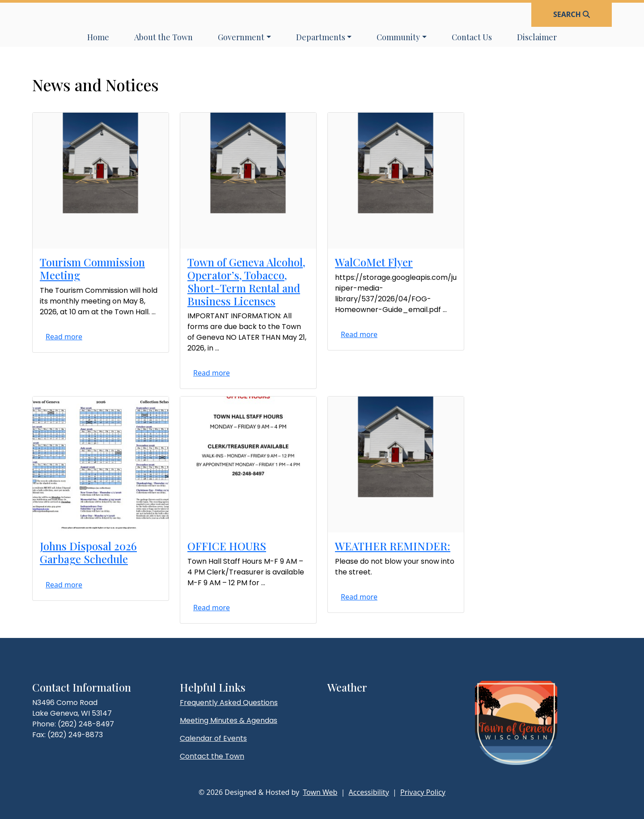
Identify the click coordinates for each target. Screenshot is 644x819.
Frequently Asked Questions (229, 703)
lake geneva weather (374, 721)
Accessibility (369, 792)
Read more (64, 337)
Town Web (320, 792)
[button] (244, 37)
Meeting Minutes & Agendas (229, 720)
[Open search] (572, 14)
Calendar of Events (213, 738)
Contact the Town (212, 756)
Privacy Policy (423, 792)
